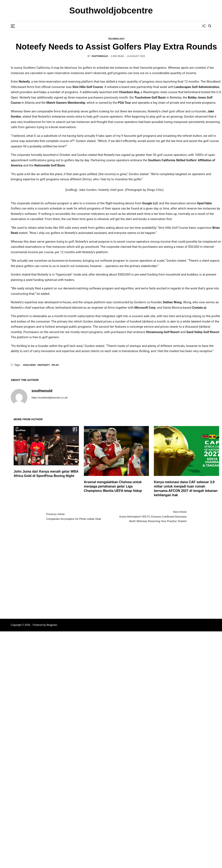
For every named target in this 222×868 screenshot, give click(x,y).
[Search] (210, 26)
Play (56, 365)
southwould (100, 56)
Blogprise (52, 625)
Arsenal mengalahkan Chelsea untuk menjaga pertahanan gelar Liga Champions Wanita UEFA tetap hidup (113, 486)
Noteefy (44, 365)
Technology (116, 39)
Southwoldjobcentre (111, 11)
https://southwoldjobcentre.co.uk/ (50, 398)
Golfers (30, 365)
